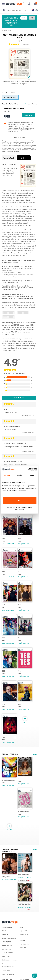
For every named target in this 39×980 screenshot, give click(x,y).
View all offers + (19, 137)
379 (3, 737)
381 (3, 704)
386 (19, 605)
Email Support (24, 934)
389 (3, 572)
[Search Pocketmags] (4, 10)
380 (19, 704)
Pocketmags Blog (7, 945)
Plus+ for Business (8, 953)
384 (19, 638)
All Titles (5, 931)
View (4, 544)
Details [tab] (20, 475)
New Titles (5, 934)
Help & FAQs (23, 931)
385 (3, 638)
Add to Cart (10, 544)
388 (19, 572)
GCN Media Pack (24, 811)
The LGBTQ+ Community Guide (9, 780)
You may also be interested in (10, 849)
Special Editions (10, 754)
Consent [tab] (7, 475)
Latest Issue (7, 31)
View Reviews (19, 398)
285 (19, 778)
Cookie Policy (6, 970)
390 (19, 538)
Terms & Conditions (8, 967)
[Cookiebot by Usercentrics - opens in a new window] (28, 469)
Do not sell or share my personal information (19, 508)
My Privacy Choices (8, 974)
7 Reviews (26, 45)
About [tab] (32, 475)
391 (3, 538)
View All (34, 754)
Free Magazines (7, 942)
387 (3, 605)
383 (3, 671)
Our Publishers (6, 949)
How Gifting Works (25, 944)
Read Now (28, 115)
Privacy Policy (6, 956)
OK (19, 500)
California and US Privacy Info (10, 962)
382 (19, 671)
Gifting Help (23, 948)
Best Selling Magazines (9, 938)
